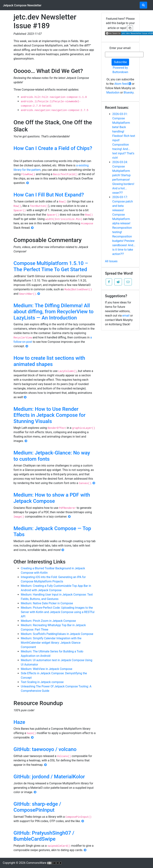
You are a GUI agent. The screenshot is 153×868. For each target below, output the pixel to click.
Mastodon (113, 92)
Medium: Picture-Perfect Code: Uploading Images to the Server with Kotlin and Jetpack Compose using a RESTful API (58, 612)
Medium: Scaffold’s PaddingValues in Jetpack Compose (57, 634)
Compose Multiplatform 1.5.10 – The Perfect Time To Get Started (51, 266)
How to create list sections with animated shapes (49, 361)
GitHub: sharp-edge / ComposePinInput (37, 807)
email (126, 316)
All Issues (111, 261)
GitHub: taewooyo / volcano (45, 749)
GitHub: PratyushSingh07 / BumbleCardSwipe (44, 836)
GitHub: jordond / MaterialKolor (49, 777)
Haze (19, 722)
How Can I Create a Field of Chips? (53, 148)
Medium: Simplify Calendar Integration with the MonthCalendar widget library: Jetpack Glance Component (51, 643)
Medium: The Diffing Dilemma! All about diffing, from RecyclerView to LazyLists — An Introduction (53, 312)
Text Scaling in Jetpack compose (42, 682)
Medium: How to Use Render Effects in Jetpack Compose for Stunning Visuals (49, 415)
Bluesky (129, 92)
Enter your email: (120, 48)
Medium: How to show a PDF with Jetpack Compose (52, 498)
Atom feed (123, 84)
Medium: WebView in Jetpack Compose (47, 669)
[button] (109, 282)
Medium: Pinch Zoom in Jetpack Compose (48, 621)
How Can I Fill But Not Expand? (49, 195)
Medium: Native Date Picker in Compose (47, 603)
